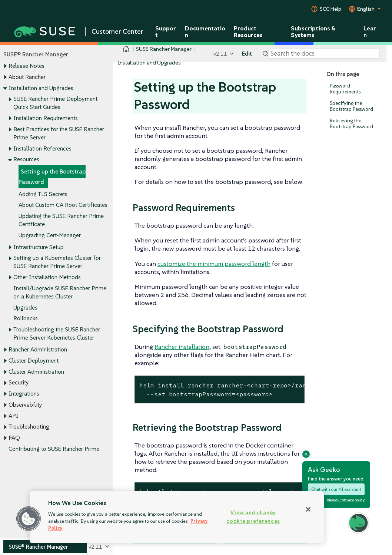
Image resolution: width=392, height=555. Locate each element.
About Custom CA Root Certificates (63, 205)
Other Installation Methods (47, 277)
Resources (26, 160)
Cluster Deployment (34, 361)
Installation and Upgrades (41, 88)
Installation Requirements (46, 118)
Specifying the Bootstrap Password (351, 106)
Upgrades (25, 308)
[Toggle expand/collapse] (5, 66)
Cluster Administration (36, 372)
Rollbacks (26, 319)
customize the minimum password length (214, 264)
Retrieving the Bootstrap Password (351, 124)
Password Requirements (345, 89)
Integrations (24, 394)
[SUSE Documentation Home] (126, 49)
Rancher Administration (38, 350)
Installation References (42, 148)
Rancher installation (182, 347)
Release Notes (26, 66)
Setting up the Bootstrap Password (52, 177)
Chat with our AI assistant (336, 489)
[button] (29, 519)
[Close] (308, 509)
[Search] (324, 54)
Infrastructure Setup (39, 247)
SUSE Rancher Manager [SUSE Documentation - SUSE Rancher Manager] (164, 49)
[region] (177, 517)
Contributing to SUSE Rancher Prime (54, 449)
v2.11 (220, 54)
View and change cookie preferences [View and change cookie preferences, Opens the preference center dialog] (253, 517)
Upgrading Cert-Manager (50, 235)
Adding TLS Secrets (43, 194)
